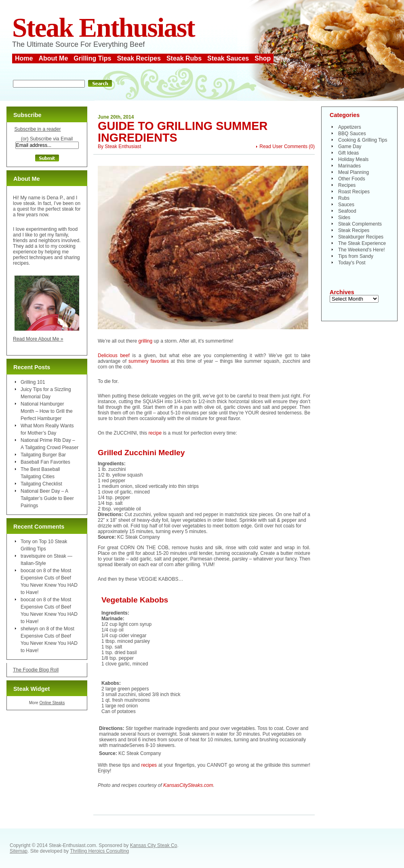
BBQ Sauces (352, 134)
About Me (53, 58)
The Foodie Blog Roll (36, 670)
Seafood (347, 211)
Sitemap (19, 851)
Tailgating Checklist (41, 484)
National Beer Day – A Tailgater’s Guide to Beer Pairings (47, 498)
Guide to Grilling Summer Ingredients (183, 132)
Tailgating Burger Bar (43, 455)
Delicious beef (114, 356)
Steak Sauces (228, 58)
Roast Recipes (354, 192)
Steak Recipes (139, 58)
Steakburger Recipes (361, 237)
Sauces (346, 205)
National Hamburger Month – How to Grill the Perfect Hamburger (47, 411)
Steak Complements (360, 224)
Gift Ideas (348, 153)
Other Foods (352, 179)
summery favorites (149, 361)
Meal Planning (353, 172)
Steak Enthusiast (103, 28)
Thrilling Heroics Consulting (99, 851)
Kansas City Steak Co (154, 845)
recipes (149, 765)
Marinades (349, 166)
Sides (344, 218)
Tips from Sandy (356, 256)
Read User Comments (283, 146)
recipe (155, 433)
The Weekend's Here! (361, 250)
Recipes (347, 185)
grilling (146, 341)
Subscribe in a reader (37, 129)
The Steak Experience (362, 243)
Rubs (344, 198)
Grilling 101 (33, 382)
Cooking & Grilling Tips (363, 140)
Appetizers (350, 127)
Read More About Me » (38, 339)
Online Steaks (52, 703)
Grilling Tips (92, 58)
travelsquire (33, 556)
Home (24, 58)
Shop (263, 58)
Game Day (350, 146)
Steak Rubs (184, 58)
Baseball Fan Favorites (45, 462)
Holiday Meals (353, 159)
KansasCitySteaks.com (188, 785)
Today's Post (352, 263)
